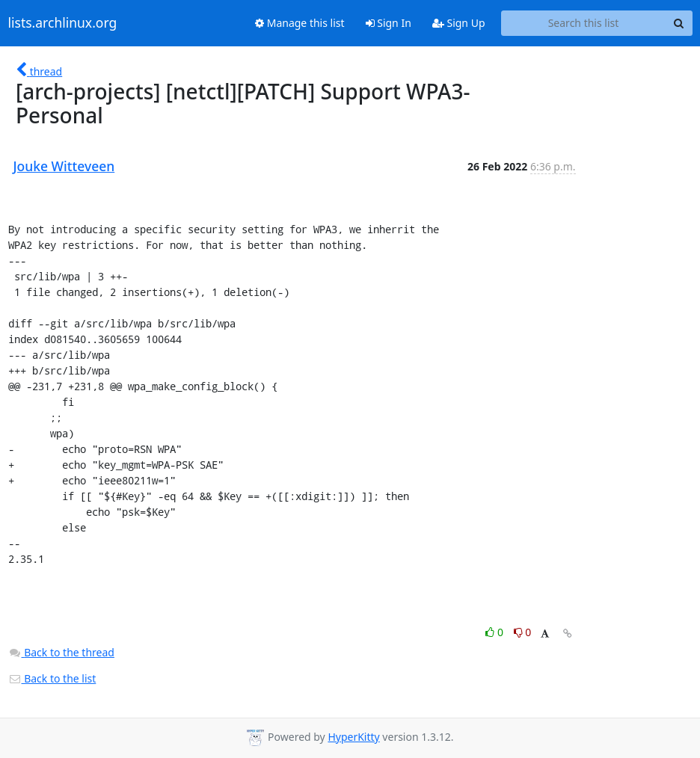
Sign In (389, 23)
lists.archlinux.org (63, 23)
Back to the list (52, 678)
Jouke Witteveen (64, 166)
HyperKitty (353, 737)
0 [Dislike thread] (523, 632)
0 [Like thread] (495, 632)
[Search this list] (584, 23)
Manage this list (300, 23)
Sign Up (459, 23)
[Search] (679, 23)
